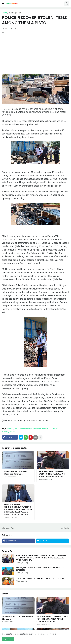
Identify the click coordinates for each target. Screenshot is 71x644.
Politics (45, 428)
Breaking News (15, 13)
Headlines (37, 428)
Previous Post (9, 528)
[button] (3, 4)
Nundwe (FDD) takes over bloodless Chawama (16, 473)
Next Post (64, 528)
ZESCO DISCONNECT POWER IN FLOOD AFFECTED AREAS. (40, 578)
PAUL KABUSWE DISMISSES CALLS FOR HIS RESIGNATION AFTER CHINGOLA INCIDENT (52, 474)
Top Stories (54, 428)
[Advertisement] (35, 51)
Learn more (51, 634)
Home (4, 13)
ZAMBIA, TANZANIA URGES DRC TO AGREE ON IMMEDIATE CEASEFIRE (40, 569)
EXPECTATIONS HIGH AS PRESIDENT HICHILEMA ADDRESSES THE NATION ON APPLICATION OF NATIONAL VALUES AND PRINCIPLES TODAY (41, 558)
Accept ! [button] (8, 639)
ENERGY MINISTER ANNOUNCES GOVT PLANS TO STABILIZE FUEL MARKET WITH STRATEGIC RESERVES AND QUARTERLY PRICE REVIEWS (18, 510)
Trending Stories (9, 432)
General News (26, 428)
